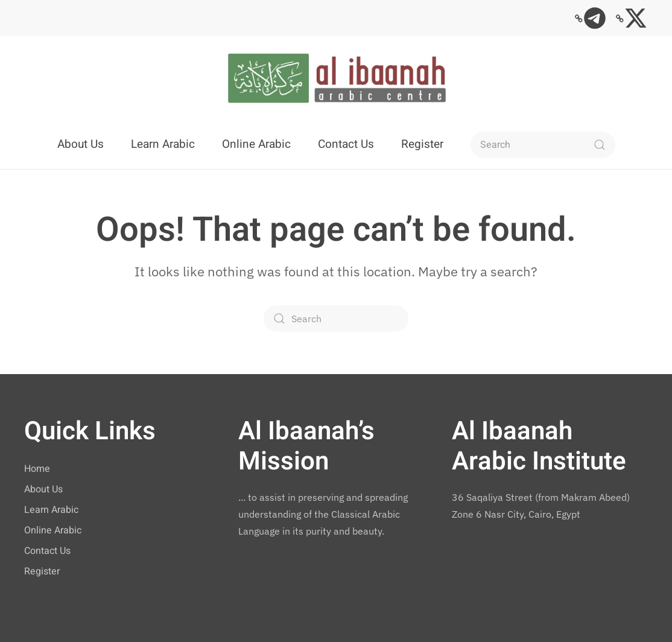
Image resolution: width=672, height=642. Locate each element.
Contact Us (346, 144)
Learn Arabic (163, 144)
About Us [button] (81, 144)
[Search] (543, 145)
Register (422, 144)
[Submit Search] (600, 145)
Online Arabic (256, 144)
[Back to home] (336, 78)
